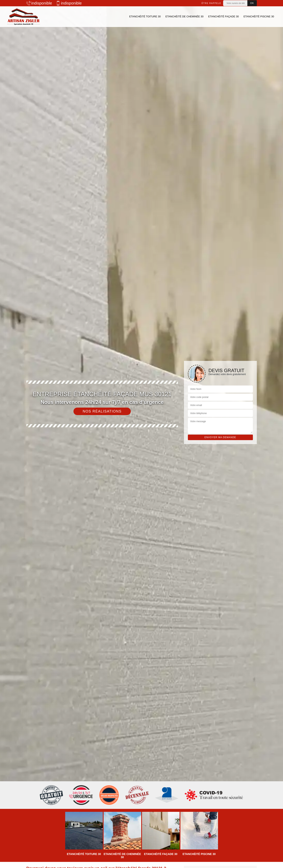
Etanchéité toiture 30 (145, 16)
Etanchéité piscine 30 (259, 16)
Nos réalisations (102, 411)
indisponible (39, 3)
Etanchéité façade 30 (223, 16)
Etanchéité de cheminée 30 (184, 16)
